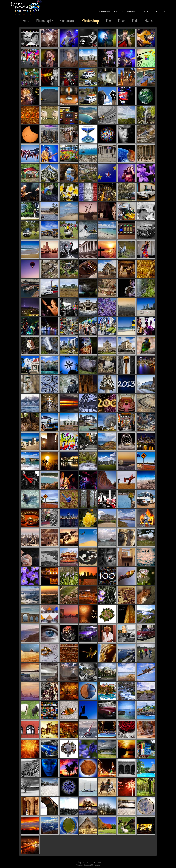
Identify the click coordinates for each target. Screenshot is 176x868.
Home (86, 862)
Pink (135, 20)
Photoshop (90, 20)
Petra (26, 20)
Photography (45, 20)
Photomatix (67, 20)
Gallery (78, 862)
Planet (149, 20)
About (119, 11)
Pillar (121, 20)
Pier (108, 20)
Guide (131, 11)
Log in (161, 11)
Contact (146, 11)
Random (104, 11)
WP (99, 862)
